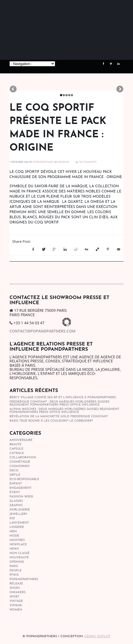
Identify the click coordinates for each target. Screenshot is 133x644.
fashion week (21, 497)
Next (119, 89)
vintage (16, 601)
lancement (19, 523)
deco (14, 471)
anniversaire (21, 440)
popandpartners (24, 579)
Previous (14, 89)
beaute (15, 445)
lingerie (17, 527)
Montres (17, 540)
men (13, 532)
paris (14, 566)
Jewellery (18, 514)
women (16, 610)
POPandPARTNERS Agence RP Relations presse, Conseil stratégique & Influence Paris (50, 46)
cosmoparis (20, 466)
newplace (18, 545)
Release (16, 584)
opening (17, 562)
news (14, 549)
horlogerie (20, 510)
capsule (16, 449)
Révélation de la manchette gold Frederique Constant (59, 417)
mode (14, 536)
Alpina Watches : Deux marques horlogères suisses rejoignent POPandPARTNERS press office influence (64, 411)
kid (12, 519)
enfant (16, 484)
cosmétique (20, 462)
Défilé (15, 475)
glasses (16, 501)
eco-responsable (24, 479)
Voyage (16, 606)
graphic (16, 505)
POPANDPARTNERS (43, 162)
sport (14, 597)
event (15, 492)
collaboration (23, 458)
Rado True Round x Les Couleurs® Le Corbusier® (51, 421)
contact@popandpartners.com (42, 331)
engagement (20, 488)
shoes (15, 588)
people (15, 571)
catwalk (17, 453)
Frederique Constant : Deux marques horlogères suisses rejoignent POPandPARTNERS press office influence (60, 403)
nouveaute (19, 558)
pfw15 (14, 575)
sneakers (63, 162)
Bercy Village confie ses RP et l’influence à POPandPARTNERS (63, 398)
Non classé (20, 553)
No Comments (88, 162)
